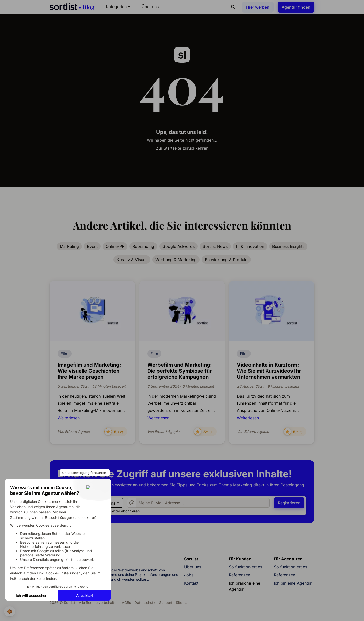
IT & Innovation (250, 246)
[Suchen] (233, 7)
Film (65, 354)
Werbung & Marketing (176, 260)
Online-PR (115, 246)
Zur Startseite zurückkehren (182, 148)
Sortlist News (215, 246)
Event (92, 246)
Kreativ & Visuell (132, 260)
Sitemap (183, 602)
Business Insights (288, 246)
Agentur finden (296, 7)
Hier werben (258, 7)
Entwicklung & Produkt (226, 260)
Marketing (69, 246)
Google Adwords (178, 246)
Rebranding (143, 246)
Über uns (150, 7)
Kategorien (119, 7)
